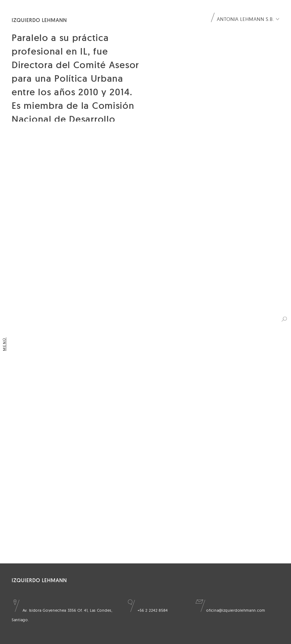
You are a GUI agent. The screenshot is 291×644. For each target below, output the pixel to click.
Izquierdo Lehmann (39, 20)
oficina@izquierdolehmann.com (230, 610)
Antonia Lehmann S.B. (245, 19)
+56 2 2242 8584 (147, 610)
